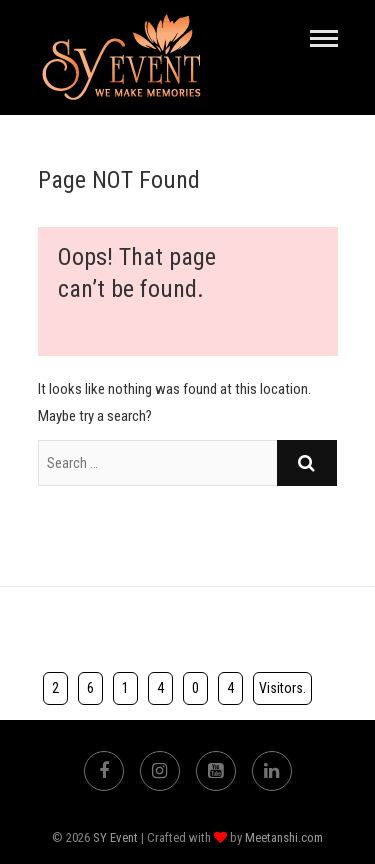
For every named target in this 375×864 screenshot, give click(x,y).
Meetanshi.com (284, 837)
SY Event (115, 837)
